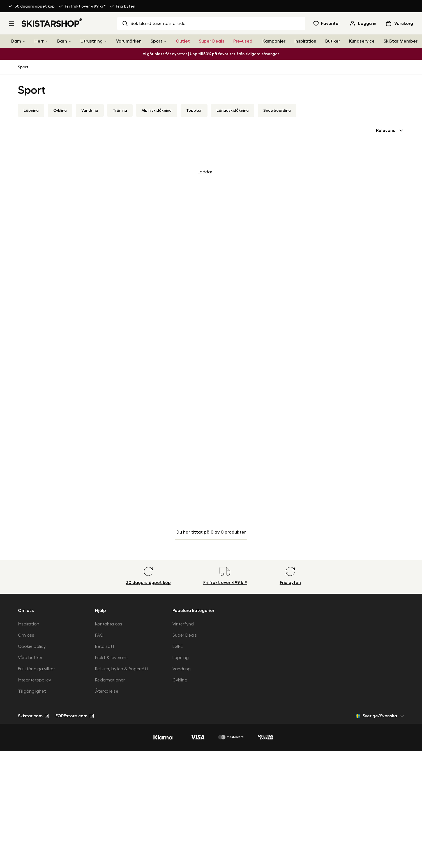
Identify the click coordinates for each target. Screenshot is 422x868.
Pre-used (243, 41)
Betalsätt (105, 646)
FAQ (99, 635)
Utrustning (92, 41)
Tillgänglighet (32, 691)
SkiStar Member (401, 41)
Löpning (31, 110)
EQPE (178, 646)
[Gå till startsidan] (52, 22)
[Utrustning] (105, 41)
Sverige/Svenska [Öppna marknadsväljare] (380, 716)
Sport (156, 41)
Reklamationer (110, 680)
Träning (120, 110)
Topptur (194, 110)
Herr (39, 41)
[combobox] (390, 131)
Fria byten (125, 6)
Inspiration (305, 41)
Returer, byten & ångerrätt (122, 669)
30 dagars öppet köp (35, 6)
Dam (16, 41)
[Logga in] (363, 24)
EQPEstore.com (75, 716)
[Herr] (47, 41)
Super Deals (212, 41)
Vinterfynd (183, 624)
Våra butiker (30, 658)
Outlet (183, 41)
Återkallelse (107, 691)
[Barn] (70, 41)
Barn (62, 41)
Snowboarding (277, 110)
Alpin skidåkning (157, 110)
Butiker (333, 41)
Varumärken (129, 41)
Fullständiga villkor (36, 669)
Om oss (26, 635)
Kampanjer (274, 41)
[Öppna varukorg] (399, 24)
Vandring (90, 110)
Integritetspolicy (34, 680)
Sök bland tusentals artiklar (154, 24)
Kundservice (362, 41)
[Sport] (165, 41)
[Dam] (24, 41)
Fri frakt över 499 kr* (85, 6)
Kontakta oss (109, 624)
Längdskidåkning (233, 110)
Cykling (60, 110)
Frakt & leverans (111, 658)
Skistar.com (33, 716)
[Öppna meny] (11, 24)
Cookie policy (32, 646)
